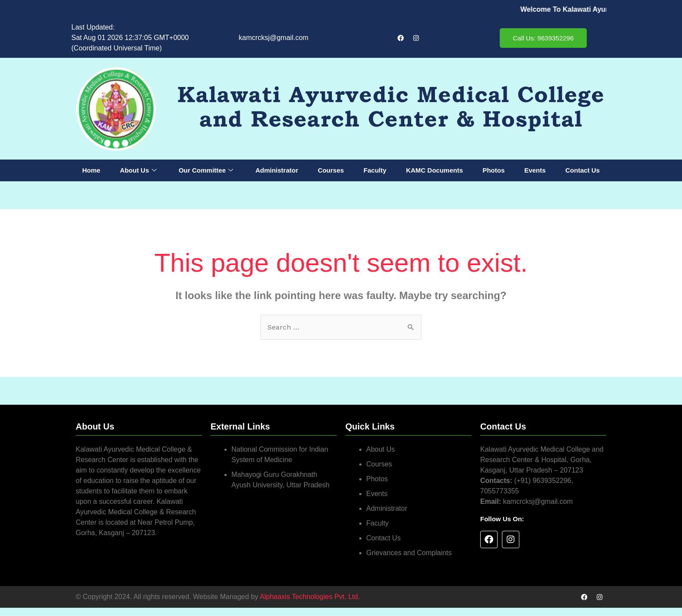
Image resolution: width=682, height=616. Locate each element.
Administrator (277, 170)
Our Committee (206, 170)
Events (535, 170)
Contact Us (583, 170)
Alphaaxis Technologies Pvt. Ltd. (310, 597)
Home (91, 170)
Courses (331, 170)
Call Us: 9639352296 (543, 38)
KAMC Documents (434, 170)
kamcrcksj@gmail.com (274, 38)
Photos (493, 170)
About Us (138, 170)
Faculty (375, 170)
